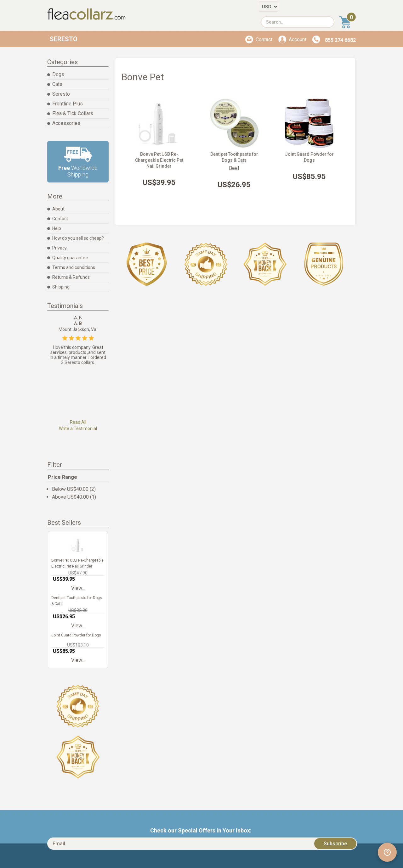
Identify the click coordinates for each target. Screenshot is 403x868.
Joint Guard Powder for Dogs (76, 635)
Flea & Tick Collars (73, 113)
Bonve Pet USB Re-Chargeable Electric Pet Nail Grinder (159, 160)
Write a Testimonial (78, 428)
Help (57, 228)
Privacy (60, 248)
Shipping (61, 287)
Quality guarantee (70, 258)
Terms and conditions (74, 267)
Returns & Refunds (71, 277)
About (58, 209)
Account (298, 39)
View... (78, 588)
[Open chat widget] (387, 852)
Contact (264, 39)
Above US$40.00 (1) (74, 497)
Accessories (66, 123)
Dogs (58, 74)
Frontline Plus (68, 104)
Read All (78, 422)
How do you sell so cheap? (78, 238)
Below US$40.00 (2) (74, 489)
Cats (57, 84)
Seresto (64, 39)
